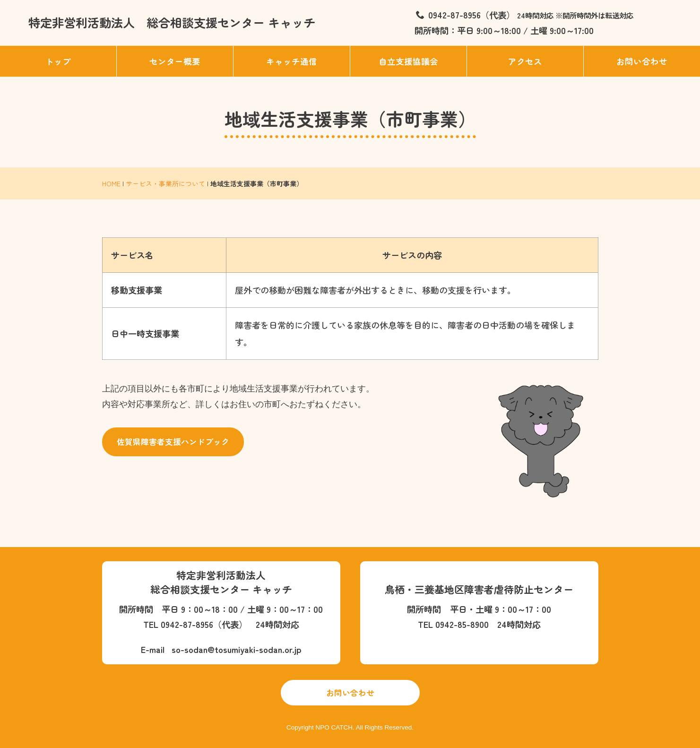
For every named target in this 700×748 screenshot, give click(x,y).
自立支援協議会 (408, 61)
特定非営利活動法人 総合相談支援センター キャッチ (172, 22)
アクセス (525, 61)
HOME (111, 183)
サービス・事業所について (165, 183)
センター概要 (175, 61)
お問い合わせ (642, 61)
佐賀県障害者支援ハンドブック (173, 442)
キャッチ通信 (292, 61)
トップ (58, 61)
